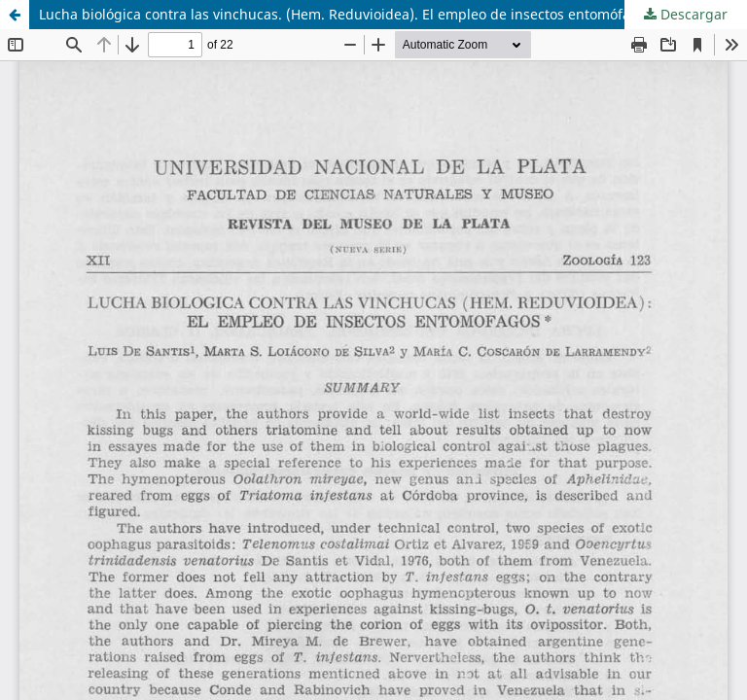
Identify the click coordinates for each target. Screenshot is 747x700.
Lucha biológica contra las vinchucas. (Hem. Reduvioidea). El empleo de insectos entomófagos (346, 14)
